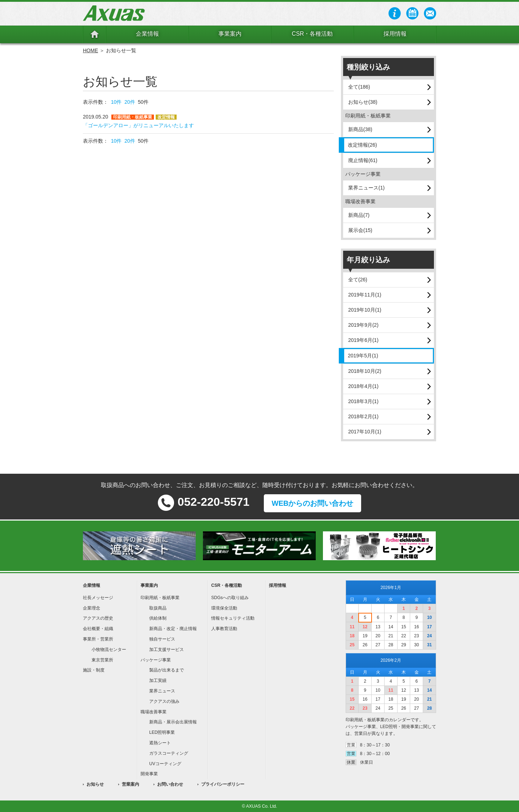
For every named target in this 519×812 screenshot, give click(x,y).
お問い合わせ (170, 784)
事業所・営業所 (98, 639)
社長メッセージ (98, 598)
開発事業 (149, 774)
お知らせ (95, 784)
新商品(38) (360, 129)
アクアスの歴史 (98, 618)
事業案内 (230, 34)
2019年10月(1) (365, 310)
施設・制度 (94, 670)
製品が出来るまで (167, 670)
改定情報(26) (362, 145)
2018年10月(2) (365, 371)
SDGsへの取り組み (230, 598)
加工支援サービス (167, 650)
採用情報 (395, 34)
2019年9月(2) (363, 325)
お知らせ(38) (363, 102)
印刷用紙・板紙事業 (160, 598)
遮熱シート (160, 743)
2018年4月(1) (363, 386)
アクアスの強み (164, 701)
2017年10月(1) (365, 432)
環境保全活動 (224, 608)
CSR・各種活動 (312, 34)
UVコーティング (165, 764)
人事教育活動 (224, 629)
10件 (116, 102)
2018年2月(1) (363, 416)
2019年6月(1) (363, 340)
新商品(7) (359, 215)
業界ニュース (162, 691)
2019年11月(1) (365, 295)
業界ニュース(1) (366, 188)
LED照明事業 (162, 732)
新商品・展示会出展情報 (173, 722)
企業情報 (147, 34)
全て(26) (358, 280)
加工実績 (158, 681)
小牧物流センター (109, 650)
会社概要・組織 (98, 629)
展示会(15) (360, 230)
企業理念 (92, 608)
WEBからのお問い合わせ (313, 503)
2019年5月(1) (363, 356)
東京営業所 (102, 660)
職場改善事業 (154, 712)
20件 (130, 102)
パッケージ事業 (156, 660)
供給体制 (158, 618)
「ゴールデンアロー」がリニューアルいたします (138, 125)
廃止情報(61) (363, 160)
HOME (90, 50)
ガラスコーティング (169, 753)
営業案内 (130, 784)
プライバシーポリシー (223, 784)
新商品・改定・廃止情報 (173, 629)
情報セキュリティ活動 (233, 618)
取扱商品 (158, 608)
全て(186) (359, 87)
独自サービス (162, 639)
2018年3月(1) (363, 401)
